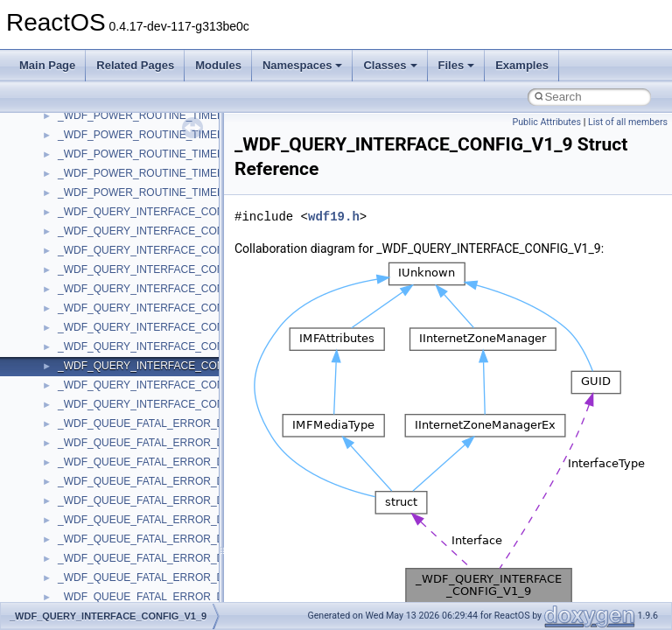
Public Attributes (546, 122)
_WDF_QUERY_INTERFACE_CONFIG (150, 212)
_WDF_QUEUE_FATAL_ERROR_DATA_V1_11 (168, 481)
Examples (522, 65)
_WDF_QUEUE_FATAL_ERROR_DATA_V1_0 (166, 443)
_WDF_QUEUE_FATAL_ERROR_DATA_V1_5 (166, 539)
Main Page (47, 65)
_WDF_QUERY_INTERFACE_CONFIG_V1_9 (165, 366)
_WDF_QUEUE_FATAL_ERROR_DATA (150, 423)
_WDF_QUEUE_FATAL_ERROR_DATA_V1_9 (166, 577)
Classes (390, 65)
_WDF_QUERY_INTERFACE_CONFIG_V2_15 (168, 404)
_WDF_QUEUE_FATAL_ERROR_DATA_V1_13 (168, 500)
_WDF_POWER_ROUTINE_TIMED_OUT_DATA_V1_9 (186, 154)
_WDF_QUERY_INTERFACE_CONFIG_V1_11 (168, 269)
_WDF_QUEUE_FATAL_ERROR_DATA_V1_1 (166, 462)
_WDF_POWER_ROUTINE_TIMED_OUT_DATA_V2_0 (186, 173)
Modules (218, 65)
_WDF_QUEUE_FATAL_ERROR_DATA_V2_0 (166, 597)
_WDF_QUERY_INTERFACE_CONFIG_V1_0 (165, 231)
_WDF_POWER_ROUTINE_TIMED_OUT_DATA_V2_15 (189, 192)
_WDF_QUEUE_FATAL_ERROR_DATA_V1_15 (168, 520)
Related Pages (135, 65)
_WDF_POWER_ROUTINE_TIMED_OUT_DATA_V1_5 (186, 115)
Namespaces (303, 65)
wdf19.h (334, 217)
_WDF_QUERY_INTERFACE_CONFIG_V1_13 (168, 289)
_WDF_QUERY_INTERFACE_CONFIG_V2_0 (165, 385)
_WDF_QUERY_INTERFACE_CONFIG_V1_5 (165, 327)
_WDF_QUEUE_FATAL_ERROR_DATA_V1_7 (166, 558)
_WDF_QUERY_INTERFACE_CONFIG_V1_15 (168, 308)
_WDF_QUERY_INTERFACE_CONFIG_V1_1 (165, 250)
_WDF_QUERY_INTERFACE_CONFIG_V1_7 (165, 346)
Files (457, 65)
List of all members (628, 122)
